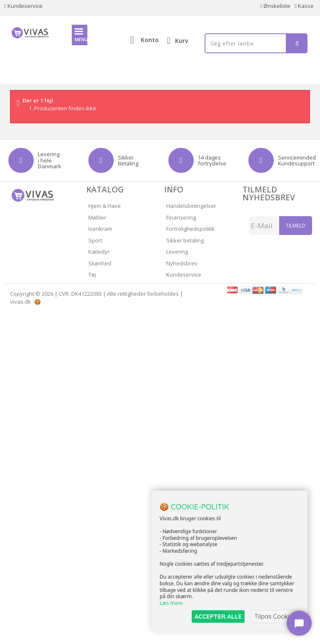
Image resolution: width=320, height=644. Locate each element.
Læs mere (171, 603)
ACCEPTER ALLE (218, 616)
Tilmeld (296, 226)
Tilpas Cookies (275, 616)
